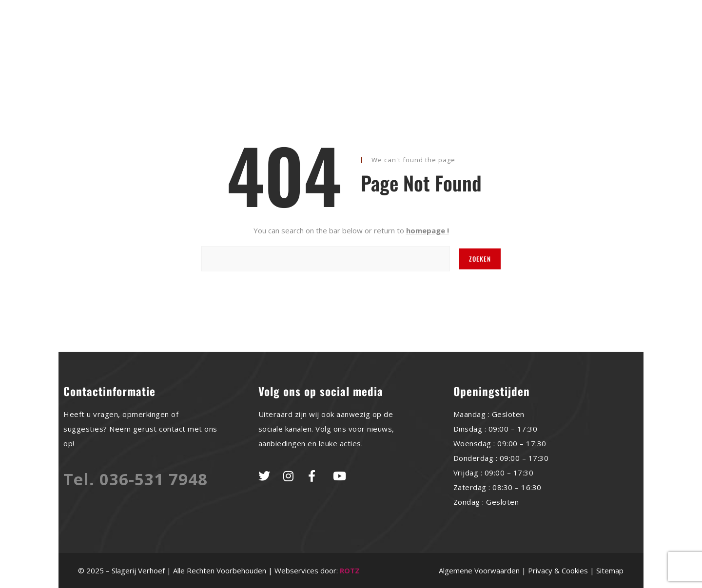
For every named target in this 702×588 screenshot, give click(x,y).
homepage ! (428, 230)
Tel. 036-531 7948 (136, 479)
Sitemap (610, 570)
